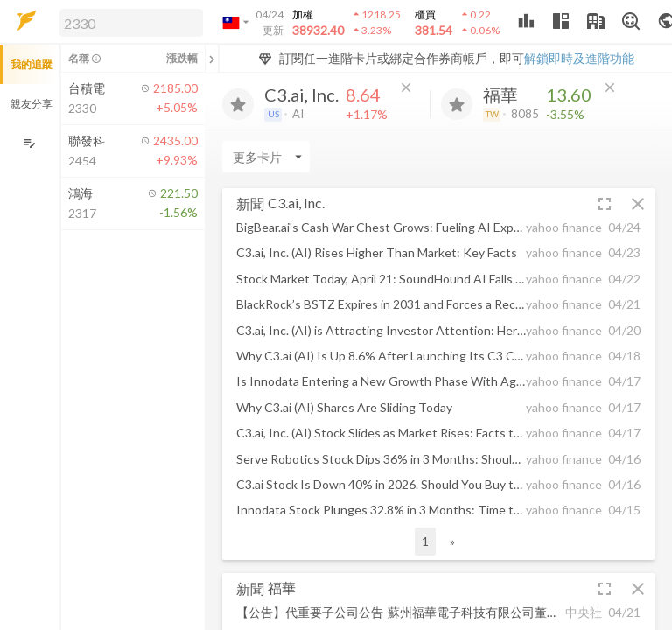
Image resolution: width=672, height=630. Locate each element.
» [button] (452, 541)
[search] (131, 23)
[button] (128, 22)
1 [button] (425, 541)
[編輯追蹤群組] (29, 143)
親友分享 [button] (31, 104)
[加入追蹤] (238, 104)
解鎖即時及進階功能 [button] (579, 58)
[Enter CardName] (266, 157)
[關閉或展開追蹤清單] (212, 59)
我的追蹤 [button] (31, 64)
